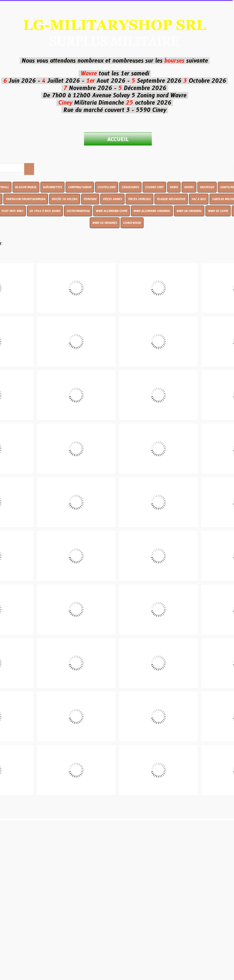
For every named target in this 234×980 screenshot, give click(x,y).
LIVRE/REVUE (132, 223)
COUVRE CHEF (154, 187)
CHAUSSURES (130, 187)
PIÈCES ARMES (112, 199)
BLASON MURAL (26, 187)
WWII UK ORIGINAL (189, 211)
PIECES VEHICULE (140, 199)
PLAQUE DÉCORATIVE (171, 199)
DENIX (174, 187)
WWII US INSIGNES (105, 223)
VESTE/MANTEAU (78, 211)
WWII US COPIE (218, 211)
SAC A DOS (199, 199)
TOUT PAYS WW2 (12, 211)
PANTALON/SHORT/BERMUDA (26, 199)
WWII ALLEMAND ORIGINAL (152, 211)
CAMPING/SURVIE (80, 187)
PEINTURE (90, 199)
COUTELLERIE (107, 187)
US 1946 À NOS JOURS (45, 211)
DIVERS (189, 187)
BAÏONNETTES (52, 187)
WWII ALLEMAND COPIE (112, 211)
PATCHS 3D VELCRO (65, 199)
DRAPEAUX (207, 187)
